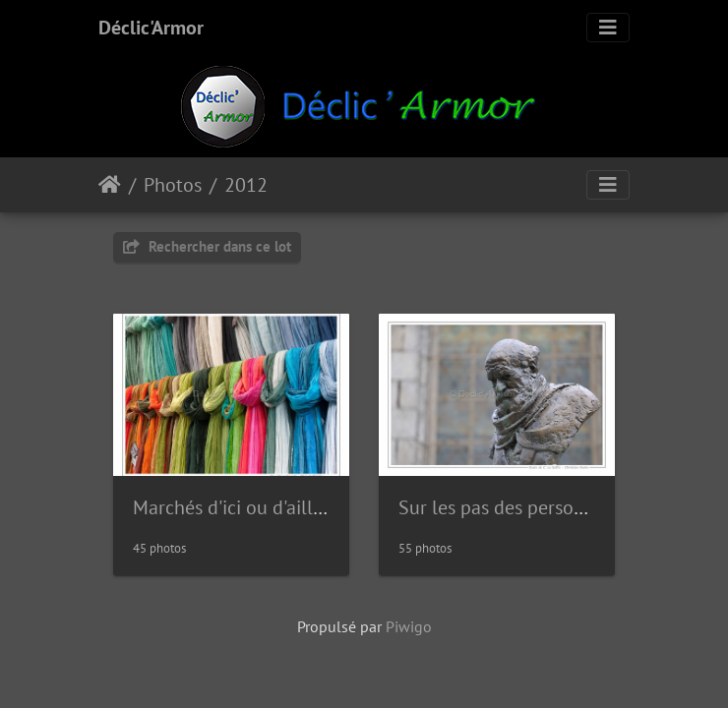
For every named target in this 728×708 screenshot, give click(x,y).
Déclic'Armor (151, 28)
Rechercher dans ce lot (207, 246)
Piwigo (409, 626)
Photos (173, 185)
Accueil (110, 185)
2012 (246, 185)
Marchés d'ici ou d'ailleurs (241, 507)
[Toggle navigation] (608, 28)
